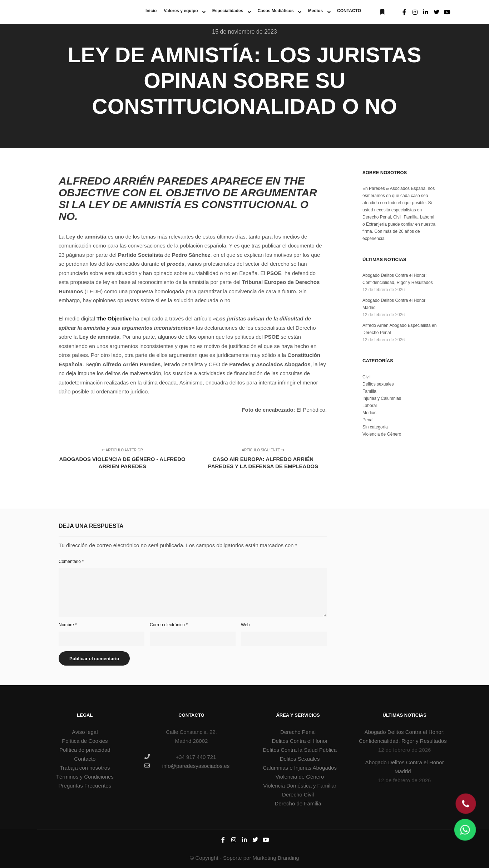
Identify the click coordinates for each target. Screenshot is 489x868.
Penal (368, 420)
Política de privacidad (85, 750)
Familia (369, 391)
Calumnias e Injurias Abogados (300, 768)
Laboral (370, 406)
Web (245, 625)
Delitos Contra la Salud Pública (300, 750)
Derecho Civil (298, 795)
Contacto (85, 759)
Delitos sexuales (378, 384)
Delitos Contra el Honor (300, 741)
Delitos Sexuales (300, 759)
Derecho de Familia (298, 803)
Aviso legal (85, 732)
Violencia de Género (382, 434)
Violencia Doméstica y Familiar (300, 786)
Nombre (68, 625)
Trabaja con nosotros (85, 768)
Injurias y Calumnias (382, 398)
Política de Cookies (85, 741)
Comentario (71, 561)
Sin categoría (375, 427)
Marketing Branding (276, 858)
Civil (367, 377)
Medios (369, 413)
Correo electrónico (169, 625)
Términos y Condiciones (85, 777)
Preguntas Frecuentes (85, 786)
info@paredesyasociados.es (187, 766)
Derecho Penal (298, 732)
